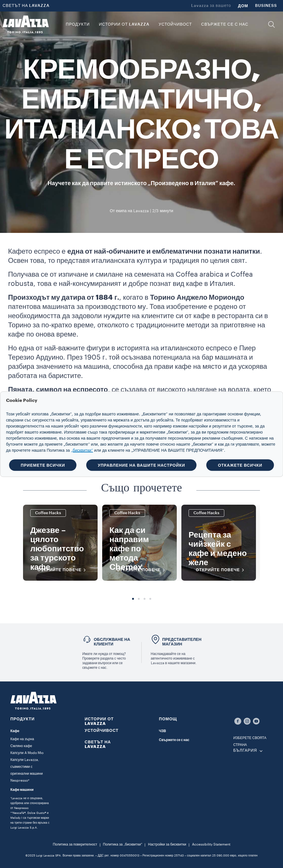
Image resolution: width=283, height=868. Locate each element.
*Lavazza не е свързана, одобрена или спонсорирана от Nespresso (30, 803)
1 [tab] (133, 599)
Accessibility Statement (211, 844)
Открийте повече (63, 570)
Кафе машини (22, 790)
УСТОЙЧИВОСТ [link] (175, 24)
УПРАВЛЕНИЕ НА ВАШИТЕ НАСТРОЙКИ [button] (141, 465)
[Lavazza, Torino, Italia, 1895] (26, 24)
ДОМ (243, 6)
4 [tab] (150, 599)
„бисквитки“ (82, 450)
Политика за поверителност (75, 844)
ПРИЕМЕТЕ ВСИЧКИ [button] (43, 465)
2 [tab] (139, 599)
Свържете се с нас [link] (225, 24)
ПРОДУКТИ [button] (78, 24)
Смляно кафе (21, 746)
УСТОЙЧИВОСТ (102, 730)
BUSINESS (266, 6)
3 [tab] (145, 599)
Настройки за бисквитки (167, 844)
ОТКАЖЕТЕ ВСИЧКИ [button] (240, 465)
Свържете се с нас (174, 740)
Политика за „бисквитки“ (123, 844)
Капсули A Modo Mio (27, 753)
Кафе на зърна (22, 739)
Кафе (15, 731)
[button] (271, 24)
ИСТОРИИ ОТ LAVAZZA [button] (124, 24)
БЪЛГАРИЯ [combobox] (245, 751)
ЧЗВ (163, 731)
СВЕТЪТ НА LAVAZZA (26, 6)
